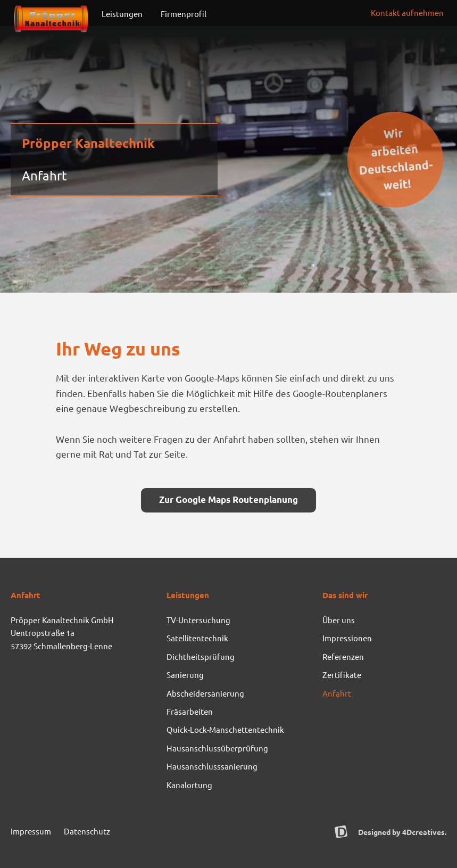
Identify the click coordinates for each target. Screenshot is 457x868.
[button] (407, 13)
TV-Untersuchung (198, 620)
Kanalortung (189, 785)
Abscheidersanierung (205, 693)
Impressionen (347, 638)
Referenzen (343, 656)
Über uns (339, 620)
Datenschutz (87, 831)
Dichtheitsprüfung (201, 656)
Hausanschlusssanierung (212, 766)
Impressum (31, 831)
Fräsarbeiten (190, 711)
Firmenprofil (186, 14)
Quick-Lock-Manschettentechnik (225, 729)
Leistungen (125, 14)
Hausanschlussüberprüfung (217, 748)
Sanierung (185, 675)
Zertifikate (342, 675)
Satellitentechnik (197, 638)
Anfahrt (337, 693)
